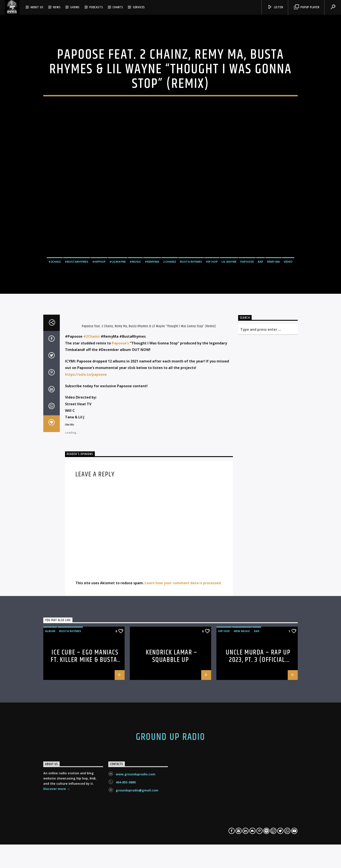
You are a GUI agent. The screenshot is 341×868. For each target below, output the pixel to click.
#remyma (152, 332)
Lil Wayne (229, 332)
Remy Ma (273, 332)
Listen (275, 7)
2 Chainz (170, 332)
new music (242, 786)
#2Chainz (92, 491)
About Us (37, 7)
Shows (75, 7)
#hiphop (99, 332)
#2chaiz (55, 332)
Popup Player (307, 7)
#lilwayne (118, 332)
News (57, 7)
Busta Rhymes (191, 332)
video (288, 332)
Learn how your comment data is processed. (183, 738)
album (50, 786)
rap (260, 332)
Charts (118, 7)
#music (135, 332)
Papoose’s (120, 498)
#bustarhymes (77, 332)
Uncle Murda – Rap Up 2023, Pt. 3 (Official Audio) (258, 815)
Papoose (247, 332)
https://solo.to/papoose (86, 529)
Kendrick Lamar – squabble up (172, 811)
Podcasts (96, 7)
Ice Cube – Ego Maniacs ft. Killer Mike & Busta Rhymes (85, 815)
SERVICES (139, 7)
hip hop (212, 332)
